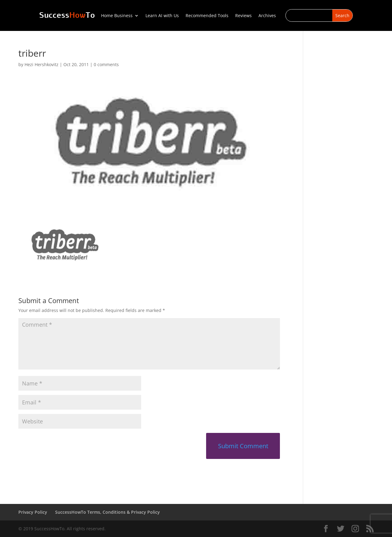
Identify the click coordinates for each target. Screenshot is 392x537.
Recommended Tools (207, 16)
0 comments (106, 64)
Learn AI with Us (162, 16)
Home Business (117, 16)
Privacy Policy (33, 512)
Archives (267, 16)
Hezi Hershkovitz (41, 64)
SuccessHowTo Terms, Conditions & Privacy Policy (107, 512)
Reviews (243, 16)
